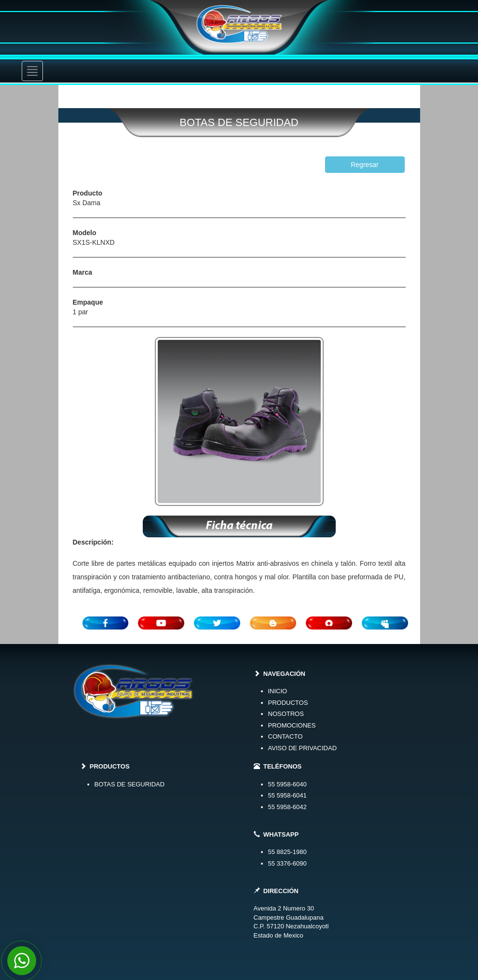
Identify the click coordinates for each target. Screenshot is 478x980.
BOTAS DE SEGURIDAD (130, 784)
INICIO (278, 691)
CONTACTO (286, 736)
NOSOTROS (286, 714)
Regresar (365, 165)
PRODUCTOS (288, 703)
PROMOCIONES (292, 725)
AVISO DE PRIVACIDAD (303, 748)
